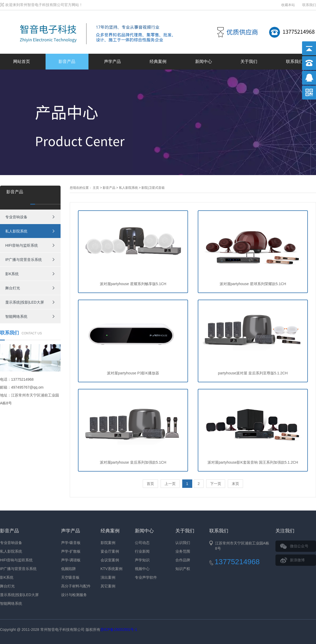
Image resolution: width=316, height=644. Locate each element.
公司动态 (142, 543)
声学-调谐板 (71, 560)
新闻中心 (204, 61)
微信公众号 (299, 546)
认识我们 (183, 543)
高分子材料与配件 (76, 586)
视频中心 (142, 569)
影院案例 (108, 543)
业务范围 (183, 551)
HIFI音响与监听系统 (22, 245)
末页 (235, 484)
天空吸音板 (70, 577)
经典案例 (158, 61)
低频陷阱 (68, 569)
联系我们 (309, 5)
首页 (150, 484)
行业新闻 (142, 551)
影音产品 (67, 61)
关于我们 (249, 61)
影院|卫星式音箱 (153, 188)
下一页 (216, 484)
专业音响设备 (16, 217)
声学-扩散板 (71, 551)
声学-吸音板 (71, 543)
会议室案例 (110, 560)
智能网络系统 (16, 316)
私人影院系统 (16, 231)
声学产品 (112, 61)
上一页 (170, 484)
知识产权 (183, 569)
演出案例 (108, 577)
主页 (96, 188)
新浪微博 (297, 560)
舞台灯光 (13, 288)
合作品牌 (183, 560)
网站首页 (22, 61)
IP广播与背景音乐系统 (24, 260)
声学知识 (142, 560)
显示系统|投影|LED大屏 (25, 302)
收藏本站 (288, 5)
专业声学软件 (146, 577)
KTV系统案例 (112, 569)
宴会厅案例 (110, 551)
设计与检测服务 (74, 595)
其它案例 (108, 586)
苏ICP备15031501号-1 (119, 630)
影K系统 (12, 274)
